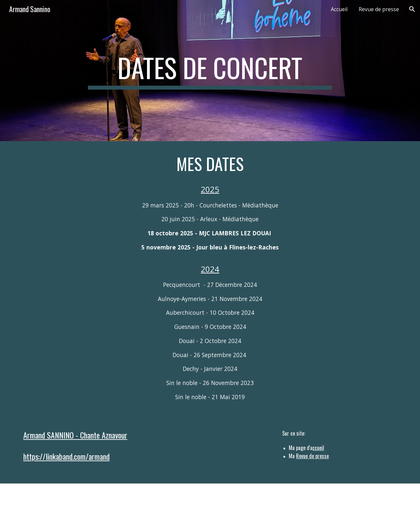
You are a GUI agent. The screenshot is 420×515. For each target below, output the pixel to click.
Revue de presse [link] (379, 9)
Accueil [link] (339, 9)
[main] (210, 71)
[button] (412, 9)
